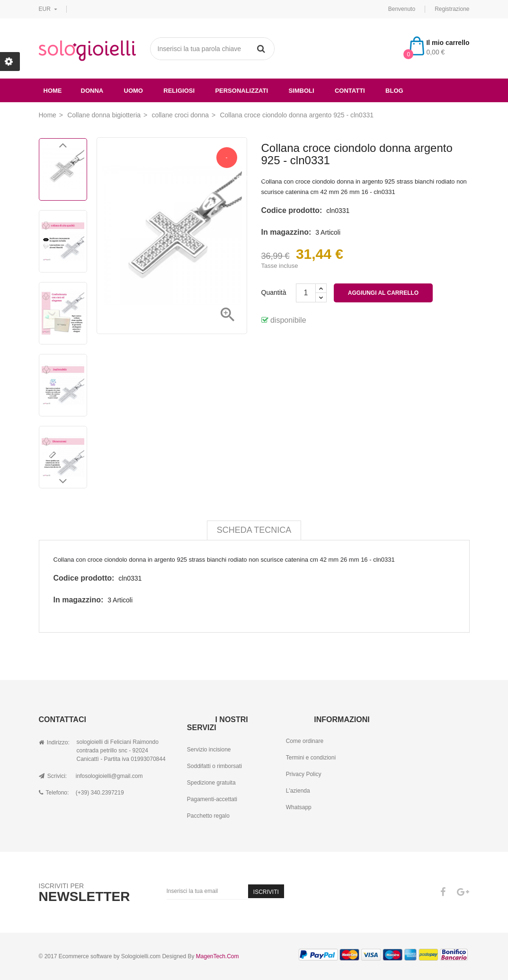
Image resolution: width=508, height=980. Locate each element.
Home (53, 91)
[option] (63, 169)
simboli (301, 91)
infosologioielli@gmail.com (109, 776)
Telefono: (54, 793)
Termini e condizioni (311, 758)
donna (92, 91)
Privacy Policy (304, 774)
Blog (394, 91)
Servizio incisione (209, 750)
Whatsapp (299, 807)
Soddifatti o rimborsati (214, 766)
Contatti (350, 91)
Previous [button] (63, 148)
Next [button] (63, 484)
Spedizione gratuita (211, 783)
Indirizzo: (54, 742)
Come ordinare (305, 741)
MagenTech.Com (218, 956)
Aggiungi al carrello (383, 293)
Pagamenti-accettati (212, 799)
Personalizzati (241, 91)
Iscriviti (266, 892)
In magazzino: (286, 232)
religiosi (179, 91)
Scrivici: (53, 776)
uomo (134, 91)
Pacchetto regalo (208, 816)
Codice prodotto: (292, 210)
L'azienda (298, 791)
